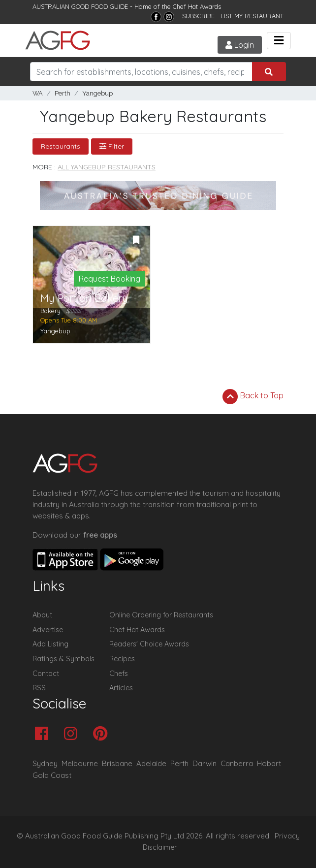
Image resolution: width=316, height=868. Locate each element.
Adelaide (151, 763)
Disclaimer (160, 847)
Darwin (205, 763)
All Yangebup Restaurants (107, 167)
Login (240, 45)
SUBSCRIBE (198, 16)
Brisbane (117, 763)
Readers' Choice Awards (149, 644)
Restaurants (61, 146)
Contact (46, 674)
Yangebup (97, 93)
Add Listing (50, 644)
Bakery (50, 311)
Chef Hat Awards (197, 6)
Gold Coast (52, 775)
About (42, 615)
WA (38, 93)
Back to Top (253, 396)
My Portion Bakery (84, 298)
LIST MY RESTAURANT (252, 16)
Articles (121, 688)
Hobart (269, 763)
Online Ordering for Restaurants (161, 615)
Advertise (48, 630)
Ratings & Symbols (63, 659)
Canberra (237, 763)
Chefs (119, 674)
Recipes (122, 659)
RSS (39, 688)
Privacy (287, 836)
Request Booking (110, 279)
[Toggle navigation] (279, 41)
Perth (63, 93)
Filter (112, 146)
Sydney (45, 763)
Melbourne (80, 763)
